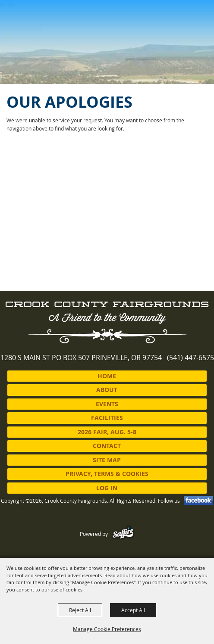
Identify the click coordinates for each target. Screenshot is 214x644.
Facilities (107, 418)
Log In (107, 488)
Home (107, 376)
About (107, 390)
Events (107, 404)
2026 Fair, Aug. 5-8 (107, 432)
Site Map (107, 460)
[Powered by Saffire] (123, 534)
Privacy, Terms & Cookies (107, 474)
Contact (107, 446)
